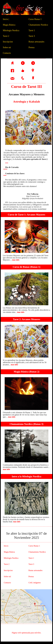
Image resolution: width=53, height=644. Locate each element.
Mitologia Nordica (12, 30)
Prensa (32, 47)
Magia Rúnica (10, 25)
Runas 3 (38, 424)
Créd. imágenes (35, 583)
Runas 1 (35, 267)
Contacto (7, 53)
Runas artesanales (37, 42)
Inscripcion (8, 42)
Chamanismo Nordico (39, 25)
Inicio (6, 546)
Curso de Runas (21, 267)
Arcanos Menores (31, 319)
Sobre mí (7, 47)
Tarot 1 (32, 30)
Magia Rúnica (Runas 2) (26, 372)
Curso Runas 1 (36, 19)
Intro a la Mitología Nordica (27, 476)
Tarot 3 (32, 36)
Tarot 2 (7, 36)
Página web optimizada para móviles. (26, 633)
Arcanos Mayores (36, 215)
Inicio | (6, 19)
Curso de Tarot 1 (17, 215)
